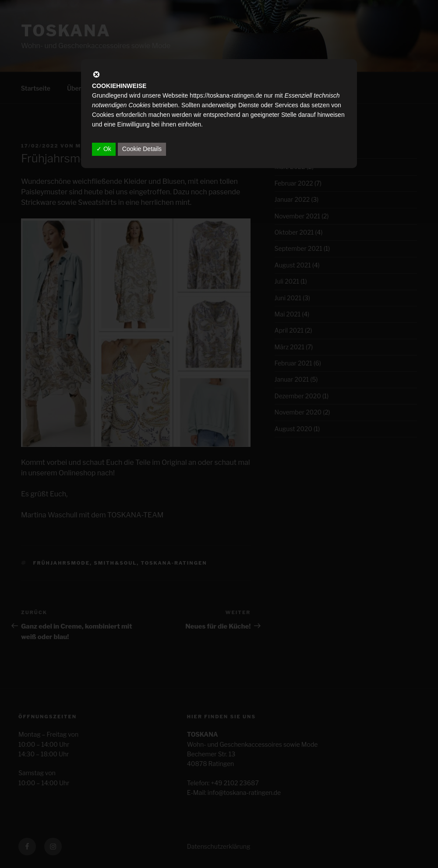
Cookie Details (142, 149)
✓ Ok (104, 149)
